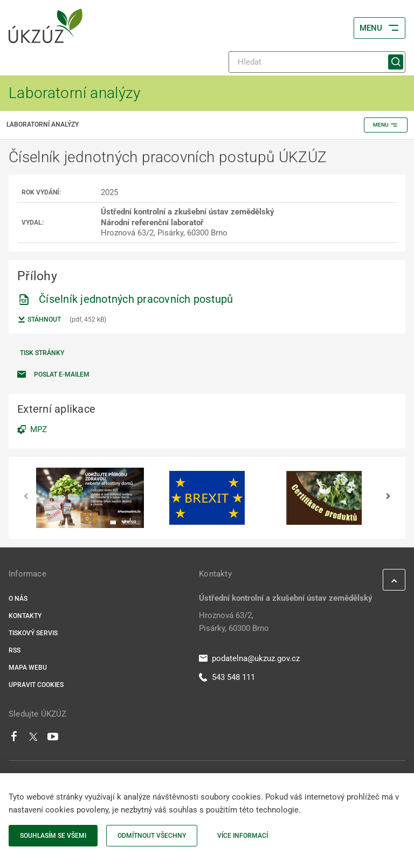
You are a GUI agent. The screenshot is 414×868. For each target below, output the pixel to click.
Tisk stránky (42, 353)
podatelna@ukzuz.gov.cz (249, 658)
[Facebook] (14, 739)
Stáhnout (39, 320)
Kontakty (25, 616)
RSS (15, 650)
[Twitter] (33, 739)
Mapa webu (28, 668)
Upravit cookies (36, 685)
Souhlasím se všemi (53, 836)
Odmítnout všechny (152, 836)
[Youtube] (53, 739)
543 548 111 (227, 677)
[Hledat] (317, 62)
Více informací (243, 836)
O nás (18, 599)
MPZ (39, 429)
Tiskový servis (33, 633)
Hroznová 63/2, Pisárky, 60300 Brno (234, 622)
